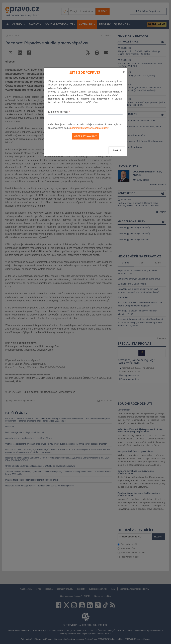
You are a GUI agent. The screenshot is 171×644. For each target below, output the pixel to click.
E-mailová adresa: (59, 112)
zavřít (117, 150)
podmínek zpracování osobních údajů (90, 128)
